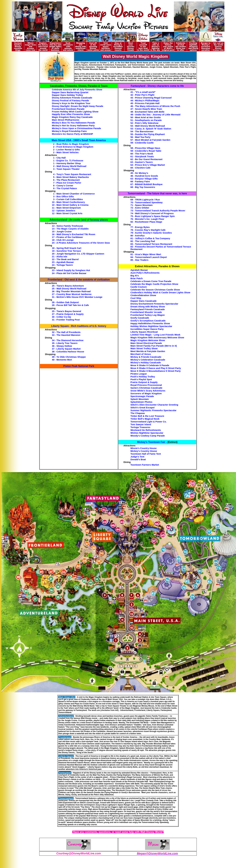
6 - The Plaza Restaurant (66, 180)
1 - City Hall (59, 158)
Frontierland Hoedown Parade (68, 109)
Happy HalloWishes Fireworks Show (150, 323)
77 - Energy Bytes (140, 227)
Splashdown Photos (141, 402)
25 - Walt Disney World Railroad (69, 289)
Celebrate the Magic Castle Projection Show (154, 284)
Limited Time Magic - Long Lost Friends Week (155, 335)
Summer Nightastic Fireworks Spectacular (154, 410)
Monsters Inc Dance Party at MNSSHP (73, 134)
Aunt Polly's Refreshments (145, 273)
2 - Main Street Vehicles (66, 152)
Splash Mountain (140, 399)
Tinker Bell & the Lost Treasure (147, 416)
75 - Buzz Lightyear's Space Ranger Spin (153, 216)
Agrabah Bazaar (139, 270)
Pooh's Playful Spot (141, 379)
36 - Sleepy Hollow (62, 346)
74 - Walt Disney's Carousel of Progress (152, 213)
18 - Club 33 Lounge (63, 240)
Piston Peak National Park (79, 366)
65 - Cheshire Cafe (141, 168)
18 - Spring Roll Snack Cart (67, 248)
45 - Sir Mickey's (139, 173)
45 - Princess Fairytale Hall (145, 103)
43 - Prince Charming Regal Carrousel (151, 98)
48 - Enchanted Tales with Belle (147, 112)
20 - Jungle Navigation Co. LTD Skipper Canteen (78, 254)
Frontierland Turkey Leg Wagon (148, 315)
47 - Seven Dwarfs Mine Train (146, 109)
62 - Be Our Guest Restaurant (146, 159)
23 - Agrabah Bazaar (63, 262)
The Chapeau (138, 413)
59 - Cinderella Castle (142, 143)
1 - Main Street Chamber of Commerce (74, 194)
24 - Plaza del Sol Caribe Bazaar (69, 273)
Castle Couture (139, 287)
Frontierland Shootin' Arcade (146, 312)
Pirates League (139, 374)
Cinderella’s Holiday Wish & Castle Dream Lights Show (160, 293)
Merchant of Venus (141, 354)
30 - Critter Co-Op (62, 317)
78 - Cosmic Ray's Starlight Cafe (148, 230)
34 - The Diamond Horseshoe (68, 340)
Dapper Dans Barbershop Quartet (70, 92)
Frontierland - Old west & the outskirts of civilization (79, 280)
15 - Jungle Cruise (62, 232)
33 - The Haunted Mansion (66, 335)
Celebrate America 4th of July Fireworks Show (77, 90)
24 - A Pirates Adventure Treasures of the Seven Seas (81, 243)
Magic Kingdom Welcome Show (148, 340)
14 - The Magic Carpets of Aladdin (70, 229)
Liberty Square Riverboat (144, 332)
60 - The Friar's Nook (142, 154)
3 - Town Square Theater (66, 169)
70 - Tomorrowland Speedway (147, 202)
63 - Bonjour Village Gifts (144, 179)
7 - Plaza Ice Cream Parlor (67, 183)
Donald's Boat (138, 459)
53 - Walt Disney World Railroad (148, 126)
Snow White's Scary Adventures (148, 391)
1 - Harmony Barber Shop (67, 163)
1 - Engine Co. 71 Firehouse (68, 161)
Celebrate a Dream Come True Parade (151, 281)
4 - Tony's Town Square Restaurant (72, 174)
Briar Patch (137, 278)
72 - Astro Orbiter (140, 208)
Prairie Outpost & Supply (144, 382)
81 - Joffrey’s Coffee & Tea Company (150, 238)
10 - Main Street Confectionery (68, 202)
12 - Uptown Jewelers (64, 211)
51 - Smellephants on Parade (146, 120)
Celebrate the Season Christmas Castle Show (155, 290)
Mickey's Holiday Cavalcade (146, 363)
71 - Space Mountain (142, 205)
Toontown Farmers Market (145, 465)
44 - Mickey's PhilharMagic (145, 101)
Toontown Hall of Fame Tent (146, 454)
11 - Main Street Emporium (66, 208)
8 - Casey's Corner (63, 186)
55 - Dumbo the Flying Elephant (148, 134)
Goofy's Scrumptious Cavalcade (148, 321)
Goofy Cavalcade (140, 318)
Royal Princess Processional (146, 385)
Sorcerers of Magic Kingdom (146, 394)
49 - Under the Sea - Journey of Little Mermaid (155, 115)
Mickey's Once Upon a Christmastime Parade (77, 128)
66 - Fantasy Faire (140, 182)
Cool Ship (136, 298)
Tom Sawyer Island (141, 424)
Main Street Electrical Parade (146, 343)
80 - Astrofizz (138, 236)
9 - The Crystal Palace (65, 188)
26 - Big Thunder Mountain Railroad (71, 291)
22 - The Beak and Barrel (65, 259)
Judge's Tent (137, 457)
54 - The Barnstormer (142, 131)
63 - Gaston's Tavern (142, 162)
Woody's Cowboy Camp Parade (148, 436)
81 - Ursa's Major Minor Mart (146, 254)
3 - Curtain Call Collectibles (68, 199)
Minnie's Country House (144, 448)
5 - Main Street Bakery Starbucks (71, 177)
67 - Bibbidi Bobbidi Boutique (147, 184)
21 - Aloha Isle (60, 257)
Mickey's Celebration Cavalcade (148, 360)
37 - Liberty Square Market (66, 349)
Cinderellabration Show (143, 295)
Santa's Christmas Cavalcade (146, 388)
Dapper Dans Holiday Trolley (68, 95)
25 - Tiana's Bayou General (67, 311)
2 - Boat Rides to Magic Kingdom (71, 144)
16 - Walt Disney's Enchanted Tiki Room (74, 234)
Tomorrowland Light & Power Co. (149, 422)
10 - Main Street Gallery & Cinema (70, 205)
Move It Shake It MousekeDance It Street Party (156, 371)
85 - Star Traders (140, 260)
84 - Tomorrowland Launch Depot (149, 257)
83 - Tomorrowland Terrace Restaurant (151, 244)
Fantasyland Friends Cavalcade (148, 309)
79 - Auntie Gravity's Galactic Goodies (151, 233)
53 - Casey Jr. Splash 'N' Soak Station (151, 129)
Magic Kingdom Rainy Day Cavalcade (72, 117)
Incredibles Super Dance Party (147, 329)
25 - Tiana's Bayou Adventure (68, 286)
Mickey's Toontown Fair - (152, 442)
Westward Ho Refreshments (146, 430)
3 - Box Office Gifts (64, 197)
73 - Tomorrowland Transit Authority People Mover (158, 211)
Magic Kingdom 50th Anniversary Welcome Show (157, 338)
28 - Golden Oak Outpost (65, 302)
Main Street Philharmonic (66, 120)
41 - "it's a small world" (143, 92)
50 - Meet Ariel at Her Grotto (146, 117)
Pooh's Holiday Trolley (143, 377)
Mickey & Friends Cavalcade (146, 357)
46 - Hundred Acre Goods (144, 176)
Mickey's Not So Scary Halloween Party (73, 126)
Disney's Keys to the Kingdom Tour (71, 103)
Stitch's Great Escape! (143, 408)
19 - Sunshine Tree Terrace (66, 251)
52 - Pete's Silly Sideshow (145, 123)
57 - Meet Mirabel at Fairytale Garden (150, 140)
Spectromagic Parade (142, 396)
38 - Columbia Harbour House (68, 352)
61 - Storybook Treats (142, 156)
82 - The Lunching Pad (143, 241)
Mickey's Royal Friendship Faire (69, 131)
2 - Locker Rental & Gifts (67, 150)
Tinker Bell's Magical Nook (145, 419)
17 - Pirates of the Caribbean (67, 237)
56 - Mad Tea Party (141, 137)
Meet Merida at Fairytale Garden (148, 351)
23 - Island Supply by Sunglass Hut (71, 270)
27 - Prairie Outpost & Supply (68, 314)
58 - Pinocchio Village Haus (145, 148)
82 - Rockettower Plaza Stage (146, 222)
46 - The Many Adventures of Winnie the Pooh (155, 106)
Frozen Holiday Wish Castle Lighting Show (75, 112)
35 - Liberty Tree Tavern (65, 343)
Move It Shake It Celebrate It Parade (150, 365)
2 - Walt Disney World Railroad (70, 166)
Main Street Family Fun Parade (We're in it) (154, 346)
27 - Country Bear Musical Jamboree (72, 294)
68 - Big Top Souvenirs (143, 187)
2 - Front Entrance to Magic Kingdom (73, 147)
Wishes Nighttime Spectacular (147, 433)
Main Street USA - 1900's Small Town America (79, 140)
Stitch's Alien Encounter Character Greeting (154, 405)
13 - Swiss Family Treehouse (68, 226)
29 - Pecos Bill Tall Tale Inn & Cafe (70, 305)
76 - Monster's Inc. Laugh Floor (147, 219)
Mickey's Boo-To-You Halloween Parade (74, 123)
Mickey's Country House (144, 451)
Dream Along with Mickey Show (148, 307)
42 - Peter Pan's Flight (142, 95)
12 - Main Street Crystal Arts (67, 213)
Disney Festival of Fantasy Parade (71, 101)
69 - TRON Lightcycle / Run (145, 200)
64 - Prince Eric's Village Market (148, 165)
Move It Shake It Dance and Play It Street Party (156, 368)
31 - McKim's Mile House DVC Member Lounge (77, 297)
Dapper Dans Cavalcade (144, 301)
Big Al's (135, 276)
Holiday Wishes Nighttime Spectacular (151, 326)
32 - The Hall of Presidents (66, 332)
